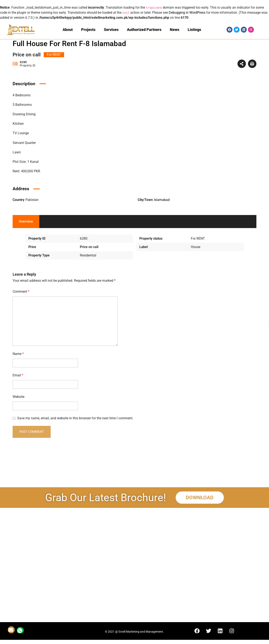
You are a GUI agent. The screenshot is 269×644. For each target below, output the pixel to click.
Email (18, 375)
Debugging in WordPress (187, 13)
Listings (194, 30)
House (196, 247)
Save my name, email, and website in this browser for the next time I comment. (75, 418)
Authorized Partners (144, 30)
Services (111, 30)
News (175, 30)
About (68, 30)
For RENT (198, 238)
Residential (88, 255)
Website (18, 397)
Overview (26, 221)
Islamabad (162, 200)
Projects (88, 30)
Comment (21, 291)
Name (18, 354)
